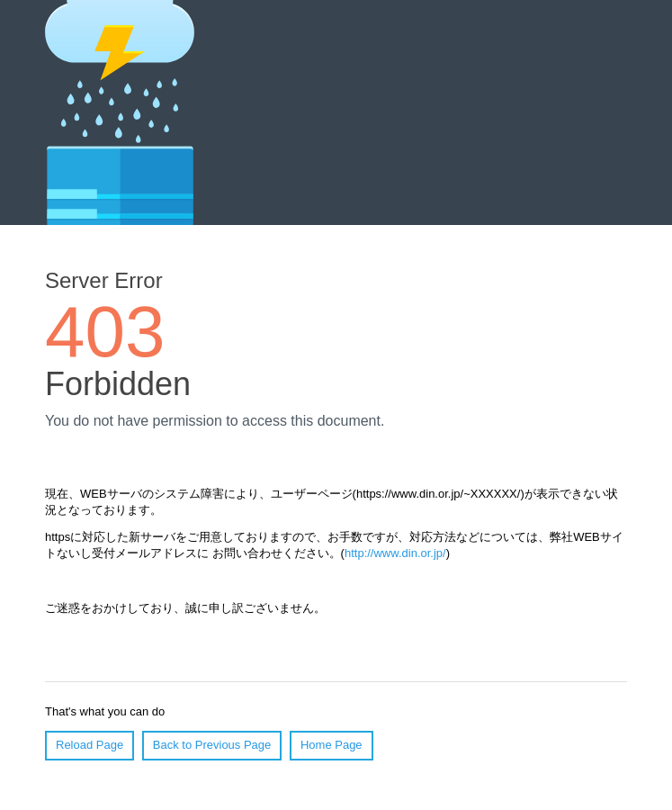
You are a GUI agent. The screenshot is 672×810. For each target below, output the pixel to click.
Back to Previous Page (212, 745)
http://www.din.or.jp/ (395, 553)
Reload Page (90, 745)
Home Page (332, 745)
